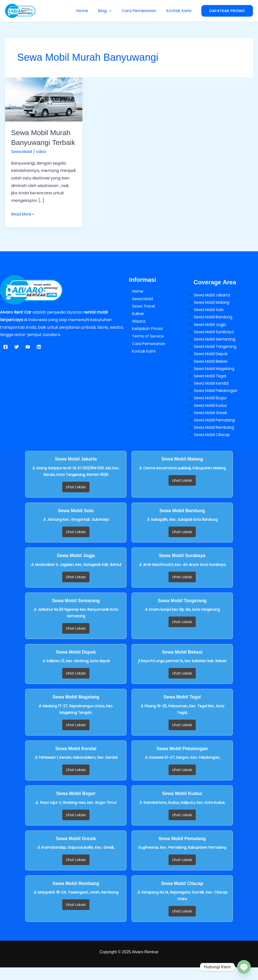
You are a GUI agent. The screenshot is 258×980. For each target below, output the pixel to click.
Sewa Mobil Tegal (211, 387)
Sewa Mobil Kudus (211, 417)
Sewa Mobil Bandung (214, 327)
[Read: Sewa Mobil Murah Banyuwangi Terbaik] (44, 99)
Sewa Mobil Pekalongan (217, 402)
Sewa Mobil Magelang (215, 380)
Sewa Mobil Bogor (211, 410)
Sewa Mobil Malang (213, 312)
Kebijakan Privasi (145, 338)
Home (89, 11)
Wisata (136, 331)
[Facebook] (6, 357)
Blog (110, 11)
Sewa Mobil (22, 161)
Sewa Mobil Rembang (215, 440)
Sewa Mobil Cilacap (213, 447)
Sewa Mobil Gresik (212, 425)
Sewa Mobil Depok (212, 365)
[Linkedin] (39, 357)
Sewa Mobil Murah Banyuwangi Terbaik (42, 142)
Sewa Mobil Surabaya (215, 342)
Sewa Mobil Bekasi (212, 372)
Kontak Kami (180, 11)
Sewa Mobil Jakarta (213, 305)
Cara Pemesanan (142, 11)
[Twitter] (17, 357)
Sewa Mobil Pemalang (215, 432)
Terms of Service (146, 346)
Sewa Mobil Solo (209, 320)
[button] (114, 11)
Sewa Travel (141, 316)
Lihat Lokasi (76, 499)
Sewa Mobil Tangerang (216, 357)
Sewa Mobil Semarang (216, 350)
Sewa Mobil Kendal (212, 395)
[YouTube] (28, 357)
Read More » (23, 224)
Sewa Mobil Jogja (211, 335)
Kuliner (136, 324)
